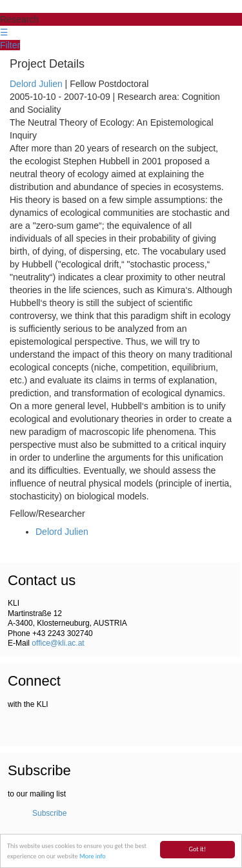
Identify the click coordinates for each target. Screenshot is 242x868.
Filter (10, 45)
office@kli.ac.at (58, 643)
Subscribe (49, 813)
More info (93, 857)
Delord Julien (36, 84)
